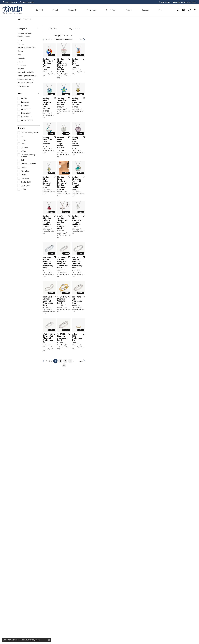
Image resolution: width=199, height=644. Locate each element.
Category (22, 28)
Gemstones (91, 10)
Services (146, 10)
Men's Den (111, 10)
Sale (161, 10)
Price (20, 94)
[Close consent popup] (49, 640)
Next (177, 40)
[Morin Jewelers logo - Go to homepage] (12, 10)
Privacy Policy (35, 640)
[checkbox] (22, 98)
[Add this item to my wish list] (86, 91)
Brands (21, 128)
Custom (129, 10)
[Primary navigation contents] (99, 10)
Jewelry (20, 19)
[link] (10, 2)
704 (123, 517)
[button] (178, 10)
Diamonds (72, 10)
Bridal (55, 10)
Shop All (39, 10)
